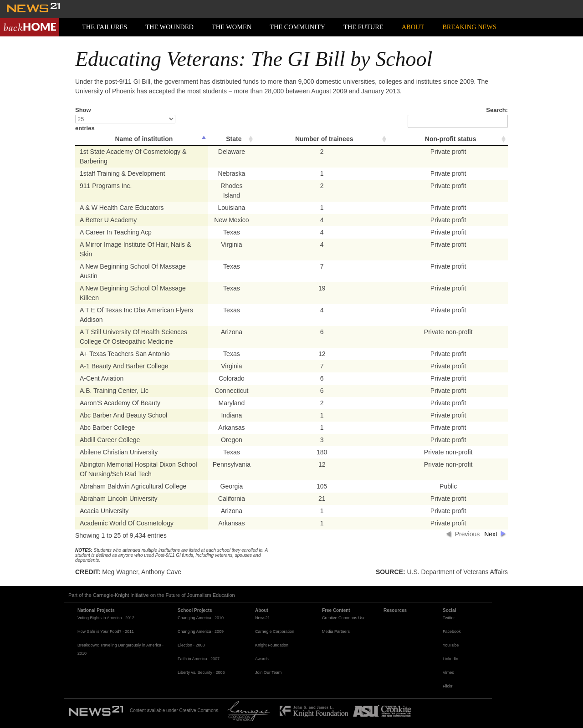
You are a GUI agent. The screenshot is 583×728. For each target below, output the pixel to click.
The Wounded (169, 27)
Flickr (448, 686)
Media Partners (336, 631)
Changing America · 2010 (201, 618)
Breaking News (469, 27)
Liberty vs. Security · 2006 (201, 672)
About (413, 27)
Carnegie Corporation (275, 631)
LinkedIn (450, 659)
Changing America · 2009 (201, 631)
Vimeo (448, 672)
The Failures (105, 27)
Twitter (449, 618)
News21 (263, 618)
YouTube (451, 645)
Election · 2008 (191, 645)
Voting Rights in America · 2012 (106, 618)
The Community (297, 27)
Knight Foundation (272, 645)
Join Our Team (268, 672)
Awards (262, 659)
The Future (363, 27)
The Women (232, 27)
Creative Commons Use (344, 618)
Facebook (452, 631)
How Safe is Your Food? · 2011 (106, 631)
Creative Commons (199, 710)
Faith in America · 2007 (199, 659)
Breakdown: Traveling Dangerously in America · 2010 (120, 649)
